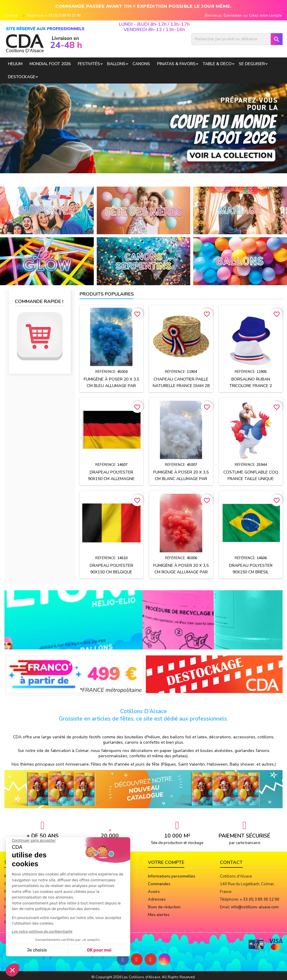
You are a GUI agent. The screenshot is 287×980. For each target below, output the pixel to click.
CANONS (141, 64)
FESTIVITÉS (89, 64)
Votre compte (166, 862)
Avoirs (154, 892)
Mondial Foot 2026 (50, 64)
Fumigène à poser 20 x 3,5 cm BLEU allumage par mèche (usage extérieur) (111, 386)
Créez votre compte (266, 15)
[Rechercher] (237, 39)
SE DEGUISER (252, 64)
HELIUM (15, 64)
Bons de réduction (164, 907)
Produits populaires (107, 294)
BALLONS (116, 64)
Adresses (157, 899)
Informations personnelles (172, 876)
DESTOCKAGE (22, 77)
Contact (11, 15)
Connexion (233, 15)
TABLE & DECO (217, 64)
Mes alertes (159, 915)
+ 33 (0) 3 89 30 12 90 (63, 15)
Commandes (159, 884)
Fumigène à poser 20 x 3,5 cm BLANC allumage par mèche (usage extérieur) (181, 479)
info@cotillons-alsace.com (255, 907)
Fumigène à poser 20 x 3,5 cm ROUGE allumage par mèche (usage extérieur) (181, 572)
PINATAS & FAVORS (176, 64)
